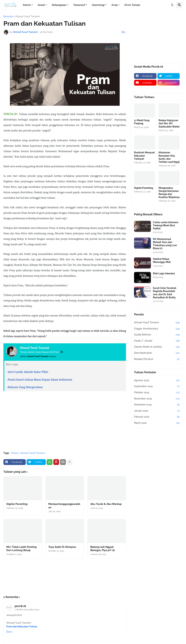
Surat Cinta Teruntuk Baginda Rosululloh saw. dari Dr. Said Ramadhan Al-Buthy (165, 293)
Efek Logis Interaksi (164, 273)
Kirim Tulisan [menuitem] (132, 5)
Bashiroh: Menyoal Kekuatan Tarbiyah (144, 156)
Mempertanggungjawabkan (64, 506)
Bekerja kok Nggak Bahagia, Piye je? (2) (103, 549)
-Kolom (15, 453)
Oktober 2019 (157, 393)
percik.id (20, 606)
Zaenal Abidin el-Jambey (157, 347)
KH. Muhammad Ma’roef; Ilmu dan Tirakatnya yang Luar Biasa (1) (165, 244)
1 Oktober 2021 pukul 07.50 (27, 610)
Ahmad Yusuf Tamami (28, 16)
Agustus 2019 (157, 380)
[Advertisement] (65, 423)
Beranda (8, 16)
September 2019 (157, 386)
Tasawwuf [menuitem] (79, 5)
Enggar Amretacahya (157, 329)
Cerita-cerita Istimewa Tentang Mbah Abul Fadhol (166, 225)
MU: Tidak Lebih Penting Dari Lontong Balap (22, 549)
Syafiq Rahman (157, 335)
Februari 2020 (157, 417)
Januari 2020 (157, 411)
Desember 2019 (157, 405)
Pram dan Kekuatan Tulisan (22, 627)
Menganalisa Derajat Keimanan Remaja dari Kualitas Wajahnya (169, 193)
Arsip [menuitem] (115, 5)
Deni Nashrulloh (157, 353)
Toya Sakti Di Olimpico (62, 547)
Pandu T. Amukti (157, 341)
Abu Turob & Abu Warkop (106, 504)
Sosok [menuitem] (41, 5)
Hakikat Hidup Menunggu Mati (162, 260)
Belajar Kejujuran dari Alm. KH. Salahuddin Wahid (169, 123)
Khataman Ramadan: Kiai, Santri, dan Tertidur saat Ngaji (169, 157)
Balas (9, 632)
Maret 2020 (157, 423)
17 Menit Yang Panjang (142, 122)
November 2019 (157, 399)
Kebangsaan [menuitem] (59, 5)
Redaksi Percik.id (157, 359)
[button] (172, 5)
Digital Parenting (17, 504)
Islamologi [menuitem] (98, 5)
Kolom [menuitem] (27, 5)
